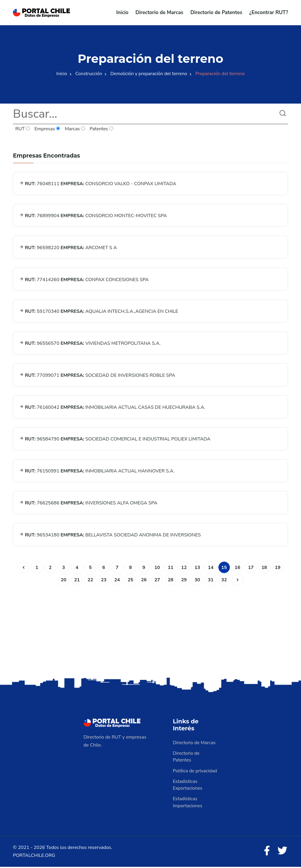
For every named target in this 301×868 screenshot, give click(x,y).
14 (211, 568)
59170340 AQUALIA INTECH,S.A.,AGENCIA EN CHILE (99, 312)
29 (184, 581)
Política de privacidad (195, 772)
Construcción (88, 74)
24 (117, 581)
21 (76, 581)
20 (62, 581)
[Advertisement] (150, 631)
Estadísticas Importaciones (188, 803)
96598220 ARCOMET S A (68, 248)
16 (238, 568)
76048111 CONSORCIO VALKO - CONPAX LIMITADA (98, 184)
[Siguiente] (238, 581)
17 (252, 568)
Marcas (75, 129)
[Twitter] (282, 852)
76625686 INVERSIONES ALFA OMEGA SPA (88, 504)
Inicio (122, 12)
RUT (23, 129)
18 (265, 568)
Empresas (48, 129)
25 (130, 581)
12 (184, 568)
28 (171, 581)
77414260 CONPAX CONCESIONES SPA (84, 280)
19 (279, 568)
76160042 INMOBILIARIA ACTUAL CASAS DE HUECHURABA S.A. (112, 408)
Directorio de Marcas (159, 12)
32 (225, 581)
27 (157, 581)
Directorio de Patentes (216, 12)
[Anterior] (22, 568)
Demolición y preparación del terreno (149, 74)
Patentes (102, 129)
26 (144, 581)
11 (171, 568)
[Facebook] (266, 852)
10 (157, 568)
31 (211, 581)
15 (225, 568)
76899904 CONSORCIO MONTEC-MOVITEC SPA (93, 216)
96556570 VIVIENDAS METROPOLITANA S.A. (90, 344)
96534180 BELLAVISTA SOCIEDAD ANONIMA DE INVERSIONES (110, 536)
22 (90, 581)
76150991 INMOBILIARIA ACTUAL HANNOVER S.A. (97, 472)
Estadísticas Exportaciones (188, 786)
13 (198, 568)
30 (198, 581)
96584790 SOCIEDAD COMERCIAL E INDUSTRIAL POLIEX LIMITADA (115, 440)
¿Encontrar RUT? (269, 12)
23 (103, 581)
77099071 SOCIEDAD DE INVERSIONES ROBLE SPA (97, 376)
